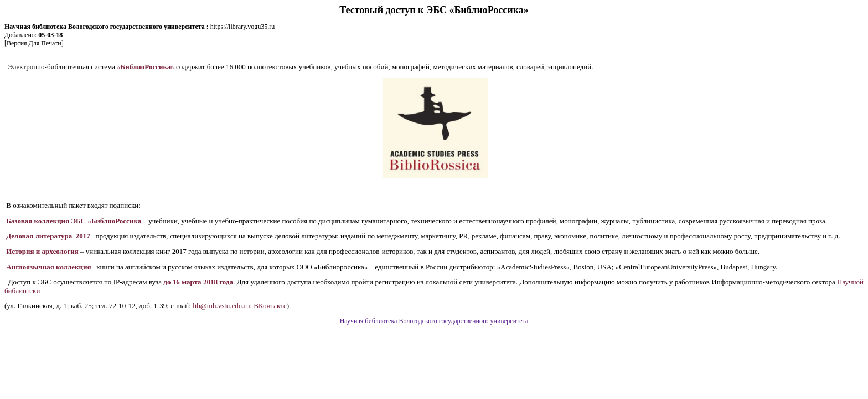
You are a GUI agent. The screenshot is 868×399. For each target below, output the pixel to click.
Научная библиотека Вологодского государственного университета (434, 321)
